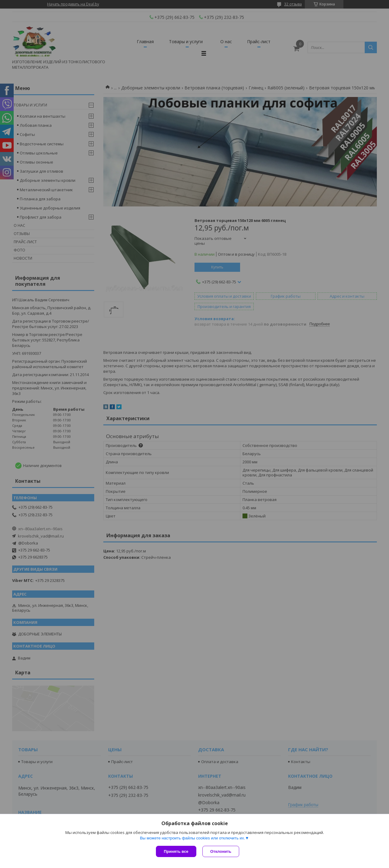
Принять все (176, 851)
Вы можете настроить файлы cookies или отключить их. (192, 838)
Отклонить (221, 851)
